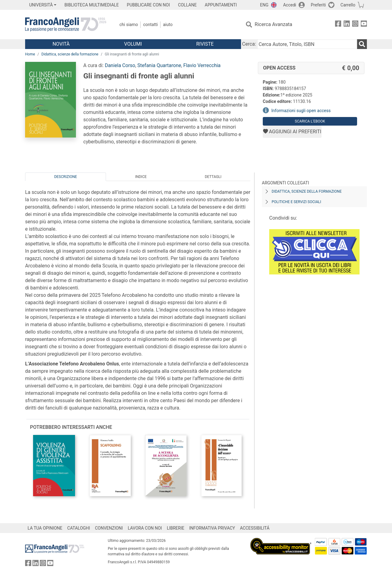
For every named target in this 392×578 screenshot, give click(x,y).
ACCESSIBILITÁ (255, 528)
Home (30, 54)
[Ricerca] (362, 44)
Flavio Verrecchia (202, 65)
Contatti (150, 25)
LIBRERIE (176, 528)
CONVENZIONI (109, 528)
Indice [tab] (141, 177)
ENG (264, 5)
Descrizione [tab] (66, 177)
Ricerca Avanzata (274, 24)
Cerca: (249, 44)
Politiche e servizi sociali (296, 202)
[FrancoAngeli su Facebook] (338, 25)
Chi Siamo (129, 25)
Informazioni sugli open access (301, 111)
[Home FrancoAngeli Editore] (66, 25)
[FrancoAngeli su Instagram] (355, 25)
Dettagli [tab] (213, 177)
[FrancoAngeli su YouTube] (364, 25)
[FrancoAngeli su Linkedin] (347, 25)
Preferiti (318, 5)
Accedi (290, 5)
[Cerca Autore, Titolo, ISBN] (307, 44)
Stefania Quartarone (159, 65)
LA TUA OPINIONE (45, 528)
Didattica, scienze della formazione (70, 54)
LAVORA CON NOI (145, 528)
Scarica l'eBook (310, 121)
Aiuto (168, 25)
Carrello (348, 5)
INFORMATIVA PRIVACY (212, 528)
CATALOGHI (79, 528)
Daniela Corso (120, 65)
